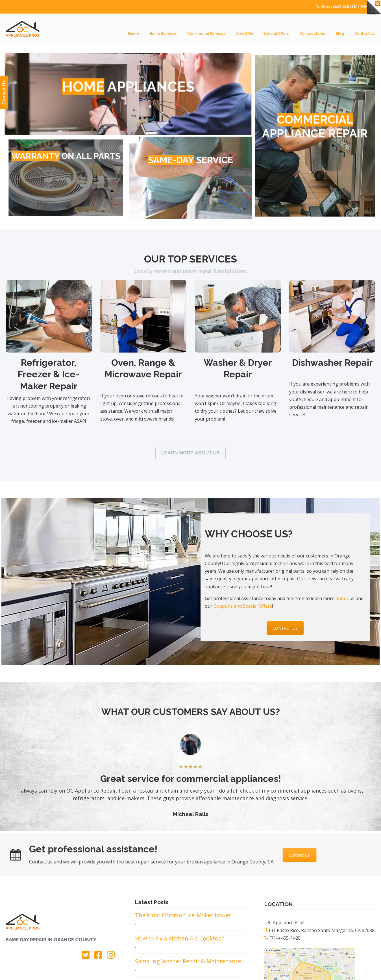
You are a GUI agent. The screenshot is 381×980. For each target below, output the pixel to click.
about (342, 598)
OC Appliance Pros (23, 29)
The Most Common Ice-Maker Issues (183, 915)
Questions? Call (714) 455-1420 (348, 6)
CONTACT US (285, 628)
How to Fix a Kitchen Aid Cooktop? (179, 938)
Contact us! (282, 855)
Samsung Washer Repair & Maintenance (188, 961)
